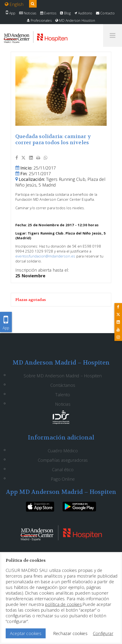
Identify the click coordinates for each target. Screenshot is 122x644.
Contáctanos (63, 385)
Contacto (105, 13)
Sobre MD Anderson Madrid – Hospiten (63, 376)
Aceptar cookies (26, 633)
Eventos (48, 13)
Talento (63, 395)
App (11, 13)
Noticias (28, 13)
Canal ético (63, 470)
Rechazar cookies (70, 633)
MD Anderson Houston (75, 20)
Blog (65, 13)
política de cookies (63, 604)
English (14, 4)
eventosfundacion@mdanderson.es (45, 256)
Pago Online (63, 479)
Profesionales (39, 20)
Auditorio (83, 13)
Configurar (103, 633)
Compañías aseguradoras (63, 460)
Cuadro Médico (63, 451)
